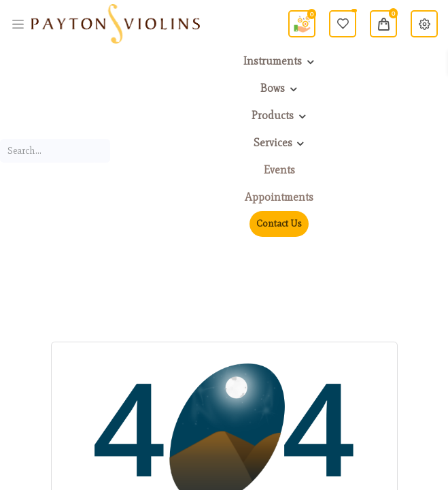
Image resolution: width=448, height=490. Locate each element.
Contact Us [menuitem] (279, 224)
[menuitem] (279, 170)
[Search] (102, 151)
